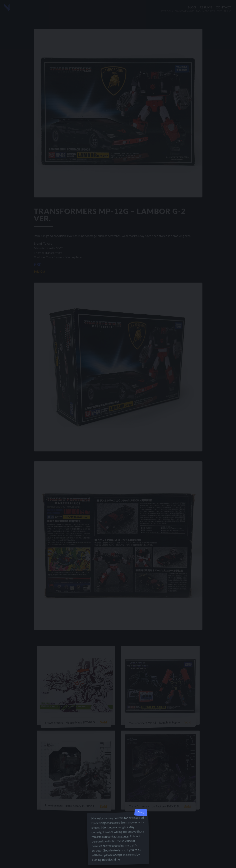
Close (141, 813)
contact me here (118, 836)
